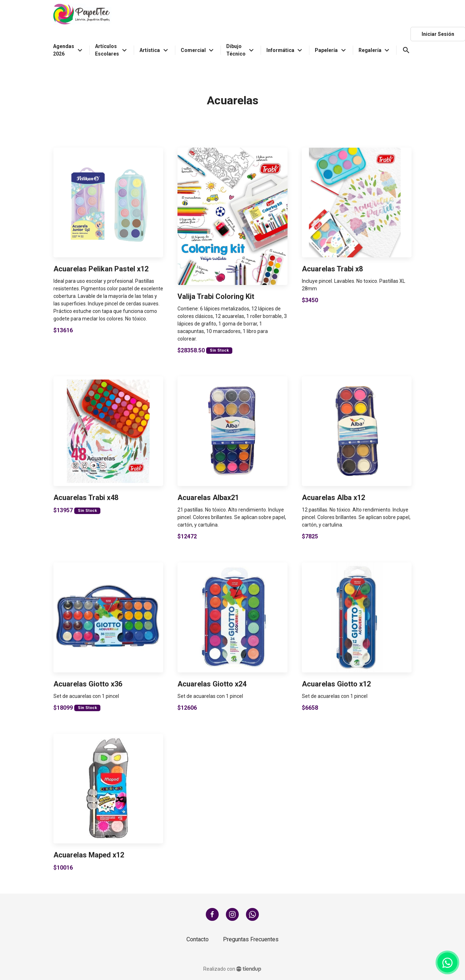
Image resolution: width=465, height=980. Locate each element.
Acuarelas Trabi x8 (332, 269)
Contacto (198, 939)
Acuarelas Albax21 (208, 498)
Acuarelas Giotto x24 (212, 684)
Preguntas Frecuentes (251, 939)
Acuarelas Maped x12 (89, 855)
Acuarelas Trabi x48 (86, 498)
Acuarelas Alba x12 (333, 498)
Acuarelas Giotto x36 (88, 684)
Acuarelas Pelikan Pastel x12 (101, 269)
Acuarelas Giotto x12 (336, 684)
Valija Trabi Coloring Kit (216, 296)
